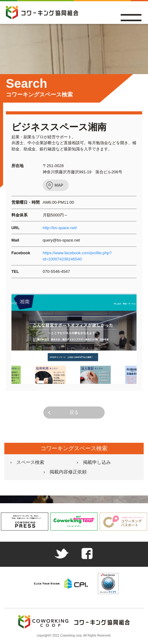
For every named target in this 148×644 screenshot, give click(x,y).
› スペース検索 (27, 462)
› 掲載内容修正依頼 (65, 472)
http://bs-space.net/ (60, 228)
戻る (74, 412)
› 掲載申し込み (94, 462)
